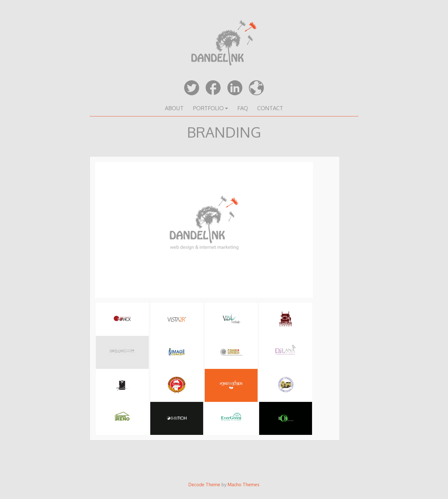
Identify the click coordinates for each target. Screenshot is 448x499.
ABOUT (174, 108)
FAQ (243, 108)
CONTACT (270, 108)
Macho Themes (244, 484)
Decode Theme (204, 484)
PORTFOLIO (208, 108)
